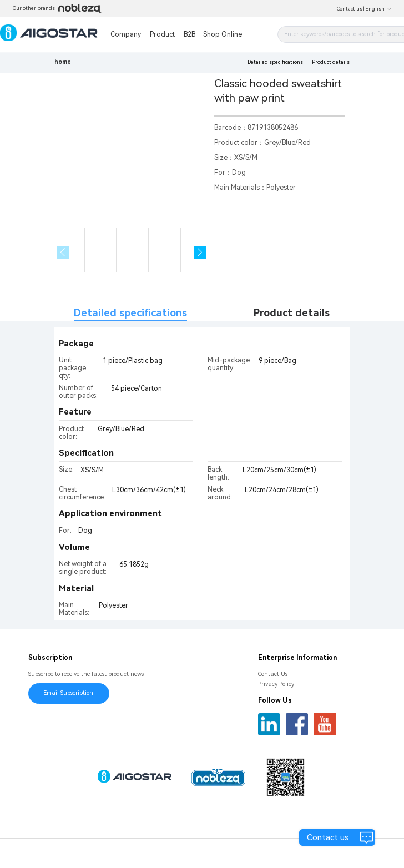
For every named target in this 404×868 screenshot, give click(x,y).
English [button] (378, 9)
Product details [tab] (292, 313)
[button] (200, 253)
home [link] (63, 62)
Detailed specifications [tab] (130, 313)
